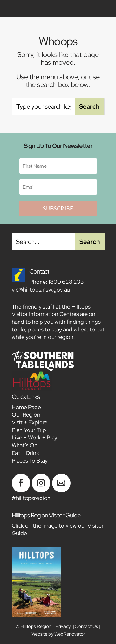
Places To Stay (30, 461)
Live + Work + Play (34, 437)
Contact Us (86, 626)
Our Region (26, 415)
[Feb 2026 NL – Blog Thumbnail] (21, 490)
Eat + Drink (25, 453)
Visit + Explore (30, 422)
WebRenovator (70, 634)
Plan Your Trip (29, 430)
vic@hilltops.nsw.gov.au (41, 290)
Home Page (26, 407)
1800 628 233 (66, 282)
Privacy (63, 626)
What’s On (25, 445)
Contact (39, 271)
